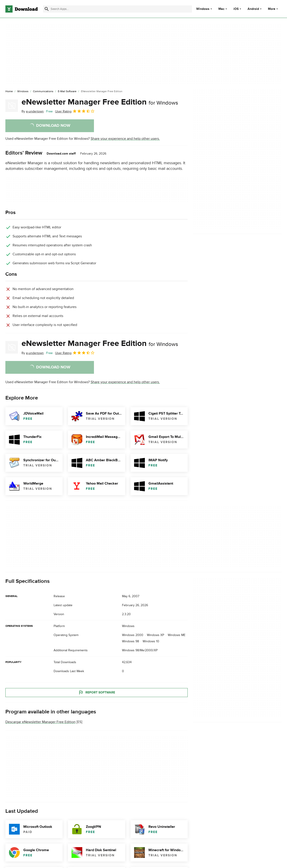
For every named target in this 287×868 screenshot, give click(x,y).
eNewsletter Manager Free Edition (100, 102)
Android (253, 9)
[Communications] (43, 92)
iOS (236, 9)
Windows (203, 9)
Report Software (97, 692)
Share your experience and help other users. (125, 139)
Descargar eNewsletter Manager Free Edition (40, 722)
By (33, 111)
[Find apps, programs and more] (117, 9)
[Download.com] (22, 9)
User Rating (75, 111)
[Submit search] (47, 9)
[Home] (9, 92)
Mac (221, 9)
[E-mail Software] (67, 92)
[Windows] (23, 92)
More (273, 9)
